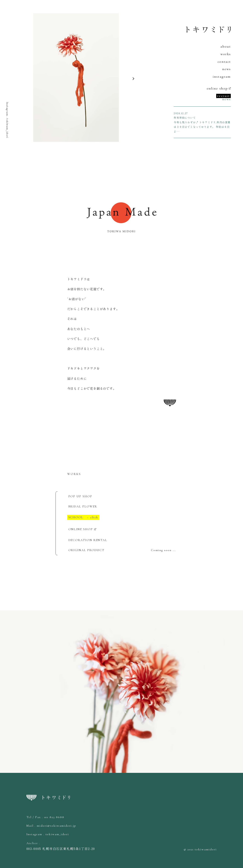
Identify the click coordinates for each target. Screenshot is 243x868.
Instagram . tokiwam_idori (7, 120)
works (226, 54)
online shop (217, 88)
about (226, 46)
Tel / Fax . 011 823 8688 (45, 817)
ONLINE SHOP (81, 529)
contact (224, 62)
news (227, 69)
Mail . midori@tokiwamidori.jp (51, 826)
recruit (223, 96)
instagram (222, 77)
